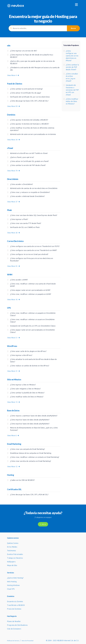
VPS (9, 308)
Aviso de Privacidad (28, 641)
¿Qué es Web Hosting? (15, 578)
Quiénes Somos (13, 543)
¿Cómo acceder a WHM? (19, 280)
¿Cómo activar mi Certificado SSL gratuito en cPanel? (29, 161)
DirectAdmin (13, 179)
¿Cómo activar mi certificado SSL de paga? (25, 93)
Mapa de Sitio (12, 565)
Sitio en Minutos (14, 379)
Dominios (11, 115)
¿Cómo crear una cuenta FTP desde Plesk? (26, 223)
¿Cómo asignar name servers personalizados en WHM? (30, 290)
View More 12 (14, 467)
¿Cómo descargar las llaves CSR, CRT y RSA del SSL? (29, 101)
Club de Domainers (14, 629)
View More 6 (13, 436)
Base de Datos (13, 410)
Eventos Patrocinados (15, 554)
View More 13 (14, 402)
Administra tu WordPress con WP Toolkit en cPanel (29, 153)
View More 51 (14, 338)
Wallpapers (11, 562)
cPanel (10, 148)
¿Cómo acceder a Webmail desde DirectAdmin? (27, 196)
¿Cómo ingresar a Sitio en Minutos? (23, 385)
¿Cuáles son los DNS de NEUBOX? (22, 480)
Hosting (11, 475)
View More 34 (14, 140)
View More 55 (14, 266)
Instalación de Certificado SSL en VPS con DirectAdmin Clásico (33, 326)
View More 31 (14, 371)
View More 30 (14, 233)
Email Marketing (14, 444)
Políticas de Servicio (13, 641)
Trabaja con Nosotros (15, 558)
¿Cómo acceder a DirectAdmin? (21, 184)
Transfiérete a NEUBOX (16, 605)
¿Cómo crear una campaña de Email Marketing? (27, 449)
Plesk (9, 210)
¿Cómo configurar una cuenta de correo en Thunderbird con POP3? (35, 246)
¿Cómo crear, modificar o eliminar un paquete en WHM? (31, 294)
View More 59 (14, 106)
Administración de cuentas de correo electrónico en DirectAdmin (34, 188)
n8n (9, 46)
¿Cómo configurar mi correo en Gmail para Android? (29, 254)
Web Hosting (12, 582)
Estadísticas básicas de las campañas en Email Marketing (31, 453)
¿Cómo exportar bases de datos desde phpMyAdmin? (30, 424)
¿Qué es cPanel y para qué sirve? (22, 157)
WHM (10, 275)
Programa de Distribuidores (17, 625)
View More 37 (14, 202)
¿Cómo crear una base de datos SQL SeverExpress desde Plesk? (34, 215)
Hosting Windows (13, 585)
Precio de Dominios (14, 609)
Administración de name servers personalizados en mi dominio (33, 134)
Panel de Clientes (15, 84)
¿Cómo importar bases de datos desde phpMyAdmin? (30, 420)
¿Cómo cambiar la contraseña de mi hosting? (26, 89)
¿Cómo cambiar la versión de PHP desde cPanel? (28, 165)
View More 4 (13, 75)
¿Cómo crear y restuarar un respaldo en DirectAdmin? (30, 192)
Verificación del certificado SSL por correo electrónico (30, 97)
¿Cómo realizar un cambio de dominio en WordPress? (30, 366)
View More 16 (14, 300)
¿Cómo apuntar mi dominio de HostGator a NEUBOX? (29, 124)
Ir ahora (43, 524)
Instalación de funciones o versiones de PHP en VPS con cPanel (72, 90)
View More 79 (14, 171)
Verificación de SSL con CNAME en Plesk (25, 227)
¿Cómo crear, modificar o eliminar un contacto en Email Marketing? (35, 457)
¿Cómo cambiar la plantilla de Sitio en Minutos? (27, 393)
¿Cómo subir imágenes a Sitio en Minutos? (25, 389)
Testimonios (11, 551)
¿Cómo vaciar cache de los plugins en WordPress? (28, 351)
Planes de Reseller (14, 621)
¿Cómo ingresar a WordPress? (21, 355)
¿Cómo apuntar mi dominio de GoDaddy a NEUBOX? (29, 120)
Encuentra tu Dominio (15, 601)
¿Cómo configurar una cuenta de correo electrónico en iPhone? (72, 56)
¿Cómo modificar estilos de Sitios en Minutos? (27, 397)
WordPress (12, 346)
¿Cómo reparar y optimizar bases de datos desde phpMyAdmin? (34, 416)
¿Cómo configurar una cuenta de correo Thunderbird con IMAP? (34, 250)
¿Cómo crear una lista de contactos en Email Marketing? (30, 461)
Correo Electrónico (15, 241)
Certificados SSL (14, 489)
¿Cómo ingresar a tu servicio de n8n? (23, 51)
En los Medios (12, 547)
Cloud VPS (11, 589)
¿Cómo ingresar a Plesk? (19, 219)
